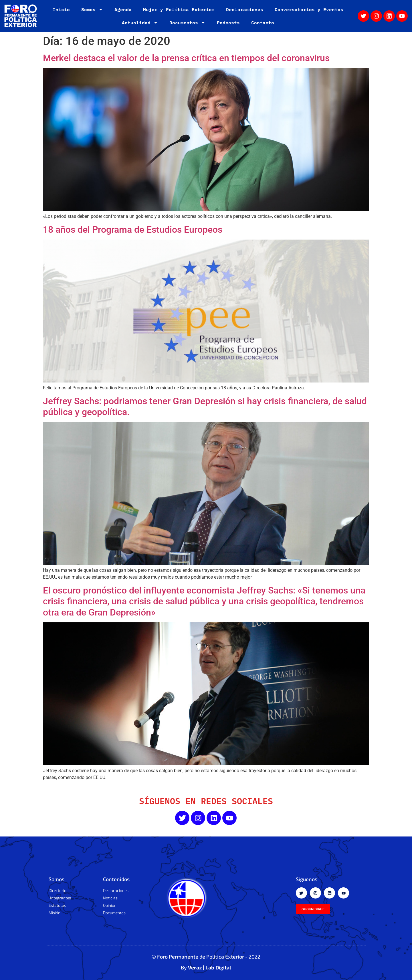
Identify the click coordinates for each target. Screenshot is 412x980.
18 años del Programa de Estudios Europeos (133, 230)
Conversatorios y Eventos (309, 9)
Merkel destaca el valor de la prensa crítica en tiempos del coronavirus (186, 58)
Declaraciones (245, 9)
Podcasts (228, 22)
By (206, 967)
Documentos (187, 23)
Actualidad (140, 23)
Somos (92, 9)
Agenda (123, 9)
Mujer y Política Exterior (179, 9)
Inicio (61, 9)
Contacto (263, 22)
